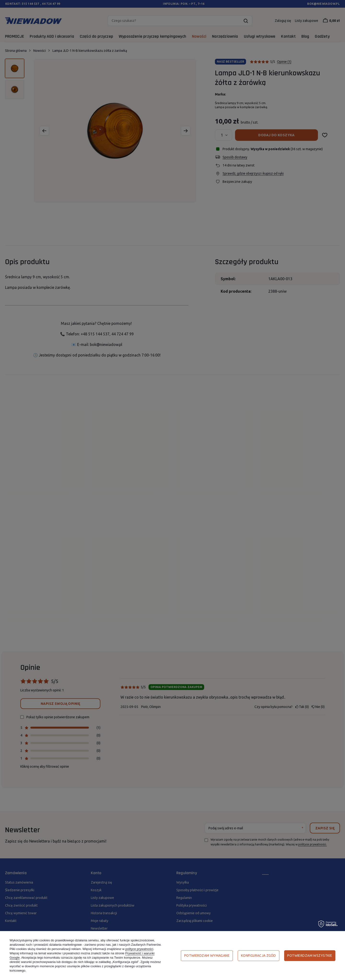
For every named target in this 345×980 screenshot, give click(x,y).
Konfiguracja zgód (259, 956)
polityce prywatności (139, 949)
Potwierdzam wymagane (207, 956)
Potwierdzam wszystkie (310, 956)
